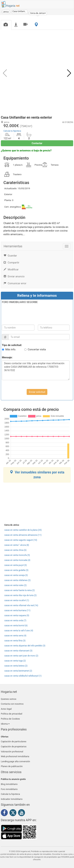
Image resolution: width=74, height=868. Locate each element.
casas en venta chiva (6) (15, 550)
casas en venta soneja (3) (16, 575)
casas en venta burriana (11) (17, 610)
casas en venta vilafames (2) (17, 580)
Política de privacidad (12, 714)
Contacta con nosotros (12, 704)
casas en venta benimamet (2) (18, 671)
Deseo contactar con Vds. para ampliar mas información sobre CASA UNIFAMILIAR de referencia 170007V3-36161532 (36, 370)
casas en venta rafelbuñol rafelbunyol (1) (23, 676)
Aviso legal (6, 709)
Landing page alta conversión (15, 761)
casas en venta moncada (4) (17, 560)
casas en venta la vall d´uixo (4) (19, 631)
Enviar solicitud (37, 392)
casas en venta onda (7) (15, 621)
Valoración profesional (12, 752)
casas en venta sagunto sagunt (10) (21, 540)
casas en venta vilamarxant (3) (18, 651)
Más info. (11, 349)
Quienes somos (9, 699)
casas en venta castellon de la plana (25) (23, 530)
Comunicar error (15, 283)
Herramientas (13, 246)
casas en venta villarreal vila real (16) (21, 605)
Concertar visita (37, 349)
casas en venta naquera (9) (17, 615)
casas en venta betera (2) (16, 666)
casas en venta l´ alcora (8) (17, 545)
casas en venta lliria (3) (15, 641)
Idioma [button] (5, 724)
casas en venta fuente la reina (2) (20, 590)
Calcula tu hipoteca (12, 131)
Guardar (10, 256)
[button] (38, 13)
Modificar (11, 270)
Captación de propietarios (14, 747)
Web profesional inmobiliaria (15, 756)
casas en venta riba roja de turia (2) (20, 595)
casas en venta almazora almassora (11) (23, 535)
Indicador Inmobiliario (12, 799)
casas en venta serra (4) (15, 636)
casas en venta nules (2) (15, 585)
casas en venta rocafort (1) (17, 600)
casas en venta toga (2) (15, 661)
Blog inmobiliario (9, 784)
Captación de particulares (14, 741)
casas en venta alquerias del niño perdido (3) (25, 646)
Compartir (11, 263)
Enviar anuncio (14, 276)
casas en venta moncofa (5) (17, 555)
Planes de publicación (12, 766)
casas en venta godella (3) (16, 570)
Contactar (37, 143)
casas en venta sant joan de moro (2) (21, 656)
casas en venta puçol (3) (15, 565)
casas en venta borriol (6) (16, 626)
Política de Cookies (10, 719)
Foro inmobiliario (9, 789)
